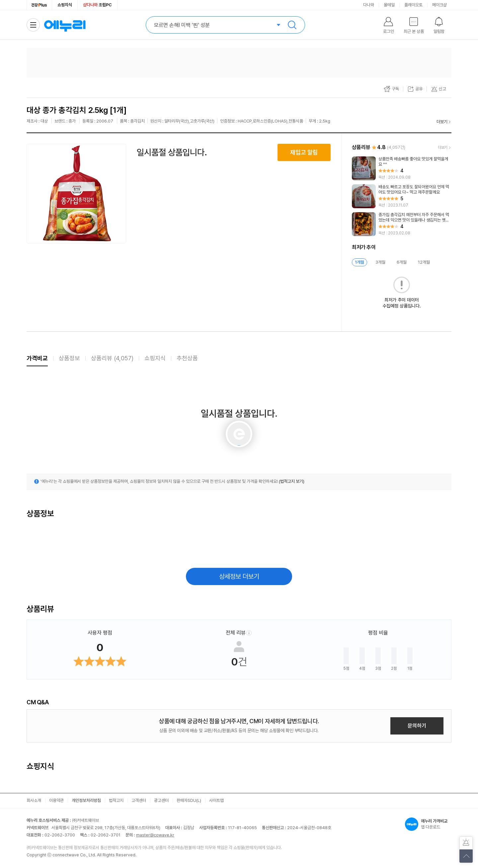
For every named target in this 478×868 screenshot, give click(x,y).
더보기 (442, 122)
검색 (292, 25)
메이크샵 (439, 5)
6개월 (402, 262)
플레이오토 (413, 5)
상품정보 (69, 358)
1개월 (359, 262)
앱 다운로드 (428, 824)
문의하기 (417, 726)
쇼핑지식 (65, 5)
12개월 (424, 262)
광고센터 (161, 800)
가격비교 (37, 358)
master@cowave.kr (155, 835)
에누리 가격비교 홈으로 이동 (65, 25)
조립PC (97, 5)
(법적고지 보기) (292, 481)
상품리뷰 (112, 358)
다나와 (369, 5)
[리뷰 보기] (402, 168)
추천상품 (187, 358)
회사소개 (34, 800)
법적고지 (116, 800)
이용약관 (56, 800)
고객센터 (139, 800)
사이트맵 (216, 800)
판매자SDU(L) (189, 800)
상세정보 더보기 (239, 576)
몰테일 (389, 5)
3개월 (380, 262)
